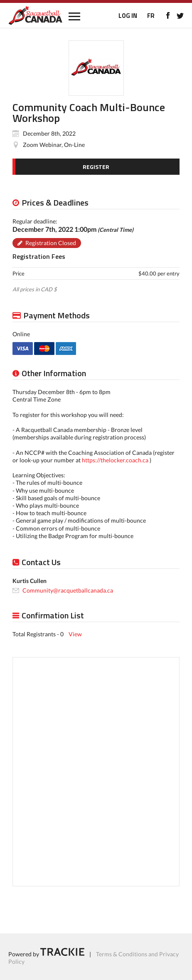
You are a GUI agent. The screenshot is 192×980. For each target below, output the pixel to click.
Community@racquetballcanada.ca (68, 590)
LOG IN (128, 16)
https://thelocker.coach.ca (115, 460)
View (75, 634)
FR (151, 16)
